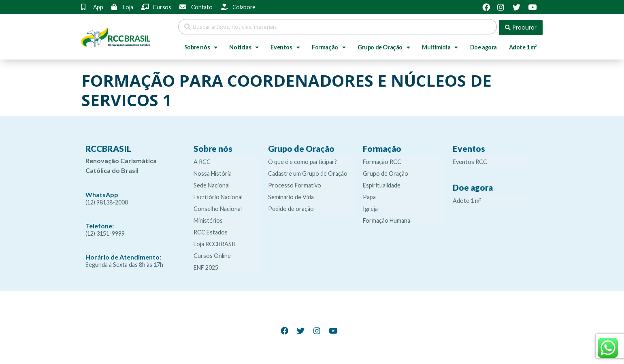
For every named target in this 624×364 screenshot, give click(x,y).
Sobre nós (201, 46)
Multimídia (440, 46)
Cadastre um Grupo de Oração (308, 172)
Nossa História (213, 172)
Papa (369, 195)
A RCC (202, 160)
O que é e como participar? (302, 160)
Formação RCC (382, 160)
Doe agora (483, 46)
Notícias (244, 46)
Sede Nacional (212, 184)
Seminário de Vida (291, 195)
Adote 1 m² (523, 46)
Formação (329, 46)
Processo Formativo (295, 184)
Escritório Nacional (218, 195)
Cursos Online (212, 254)
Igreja (370, 207)
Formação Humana (387, 219)
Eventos (285, 46)
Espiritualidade (382, 184)
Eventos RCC (470, 160)
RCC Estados (211, 231)
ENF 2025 (206, 266)
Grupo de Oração (384, 46)
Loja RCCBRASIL (215, 242)
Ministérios (208, 219)
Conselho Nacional (218, 207)
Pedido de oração (291, 207)
